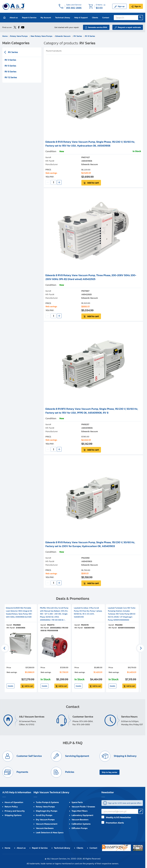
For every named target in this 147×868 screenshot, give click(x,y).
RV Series (78, 36)
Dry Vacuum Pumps (45, 820)
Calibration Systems (81, 824)
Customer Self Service (29, 756)
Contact (106, 17)
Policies (69, 772)
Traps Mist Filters (80, 811)
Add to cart (93, 183)
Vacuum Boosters (80, 820)
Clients (95, 17)
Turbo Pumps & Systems (47, 802)
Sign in (138, 6)
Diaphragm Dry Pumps (47, 811)
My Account (46, 17)
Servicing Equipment (77, 756)
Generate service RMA (98, 27)
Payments (22, 772)
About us (14, 17)
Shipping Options (13, 815)
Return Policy (11, 807)
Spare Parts (77, 802)
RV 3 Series (10, 60)
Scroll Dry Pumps (44, 815)
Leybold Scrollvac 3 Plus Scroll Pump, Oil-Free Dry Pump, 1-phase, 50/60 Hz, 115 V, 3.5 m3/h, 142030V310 (88, 612)
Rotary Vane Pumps (19, 36)
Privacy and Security (15, 811)
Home (5, 36)
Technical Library (63, 17)
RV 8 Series (90, 36)
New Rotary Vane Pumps (42, 36)
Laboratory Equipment (82, 815)
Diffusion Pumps (80, 828)
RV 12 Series (11, 77)
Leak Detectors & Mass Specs (50, 832)
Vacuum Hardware (45, 828)
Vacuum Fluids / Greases (83, 807)
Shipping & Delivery (125, 756)
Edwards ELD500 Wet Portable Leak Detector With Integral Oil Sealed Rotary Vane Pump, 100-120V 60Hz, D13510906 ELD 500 (19, 612)
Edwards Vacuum (63, 36)
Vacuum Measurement (47, 824)
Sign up (121, 6)
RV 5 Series (10, 66)
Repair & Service (29, 17)
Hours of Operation (14, 802)
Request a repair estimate (129, 27)
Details (10, 686)
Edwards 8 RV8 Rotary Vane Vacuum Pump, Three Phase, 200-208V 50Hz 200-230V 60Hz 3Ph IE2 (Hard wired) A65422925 (91, 277)
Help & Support (81, 17)
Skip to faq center (110, 772)
